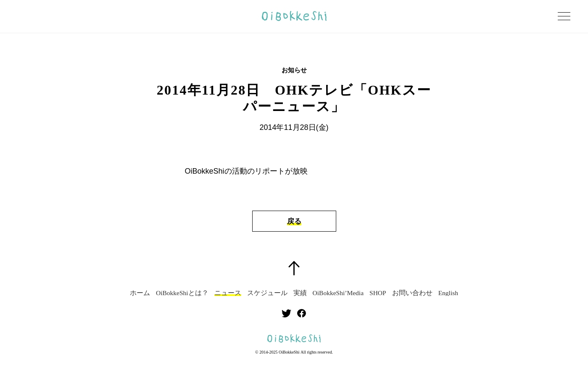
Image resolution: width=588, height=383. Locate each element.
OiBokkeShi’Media (338, 293)
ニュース (228, 293)
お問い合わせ (412, 293)
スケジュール (267, 293)
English (448, 293)
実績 (300, 293)
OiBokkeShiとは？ (182, 293)
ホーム (140, 293)
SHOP (378, 293)
